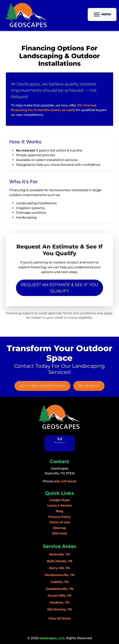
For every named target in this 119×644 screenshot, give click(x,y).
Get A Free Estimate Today (42, 386)
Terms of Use (60, 522)
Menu (102, 14)
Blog (59, 511)
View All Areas (60, 618)
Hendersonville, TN (59, 575)
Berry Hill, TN (59, 568)
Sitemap (59, 528)
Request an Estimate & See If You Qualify (60, 288)
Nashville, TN (59, 554)
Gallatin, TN (59, 582)
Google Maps (60, 500)
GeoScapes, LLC (52, 638)
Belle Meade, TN (60, 561)
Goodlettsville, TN (60, 589)
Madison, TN (60, 602)
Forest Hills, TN (59, 596)
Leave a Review (60, 505)
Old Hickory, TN (59, 609)
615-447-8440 (89, 386)
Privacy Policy (60, 517)
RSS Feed (59, 533)
